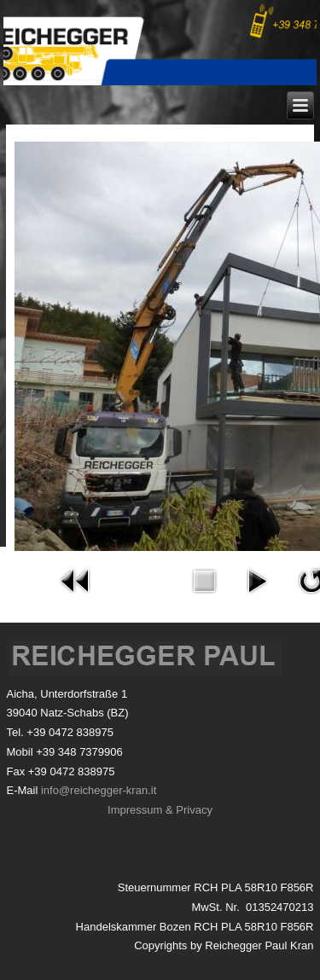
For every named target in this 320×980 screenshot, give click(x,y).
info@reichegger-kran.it (99, 790)
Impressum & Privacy (160, 810)
